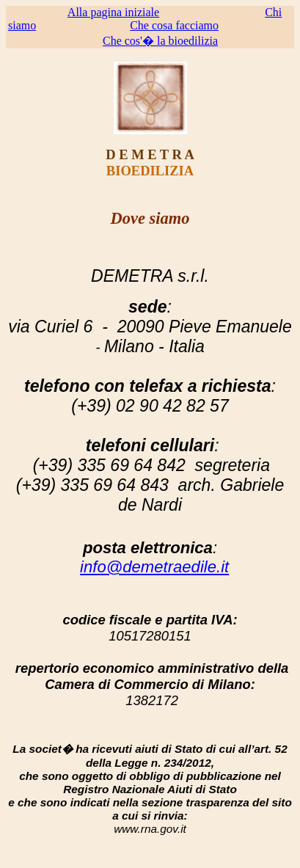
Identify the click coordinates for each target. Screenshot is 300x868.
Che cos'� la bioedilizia (160, 41)
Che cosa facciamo (174, 25)
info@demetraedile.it (154, 567)
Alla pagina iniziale (113, 12)
